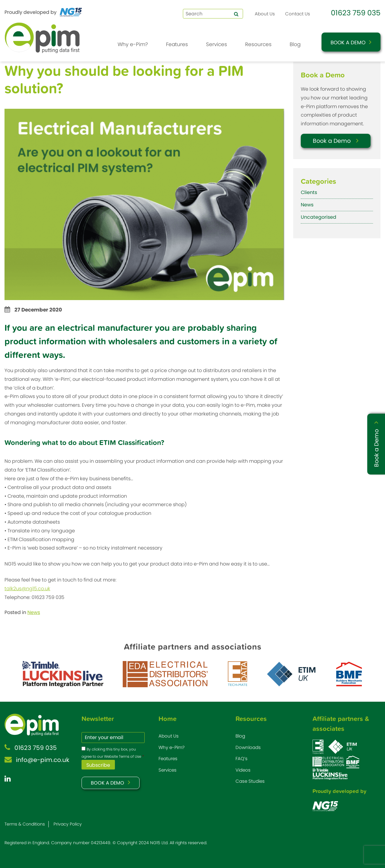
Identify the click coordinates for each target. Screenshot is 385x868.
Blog (295, 44)
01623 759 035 (356, 13)
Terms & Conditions (25, 824)
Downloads (248, 747)
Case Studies (250, 781)
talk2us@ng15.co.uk (27, 589)
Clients (309, 192)
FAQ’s (242, 758)
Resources (258, 44)
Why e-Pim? (133, 44)
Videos (243, 770)
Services (217, 44)
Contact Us (298, 14)
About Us (265, 14)
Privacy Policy (68, 824)
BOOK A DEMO (108, 783)
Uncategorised (319, 217)
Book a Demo (348, 42)
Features (177, 44)
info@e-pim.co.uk (43, 760)
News (34, 612)
